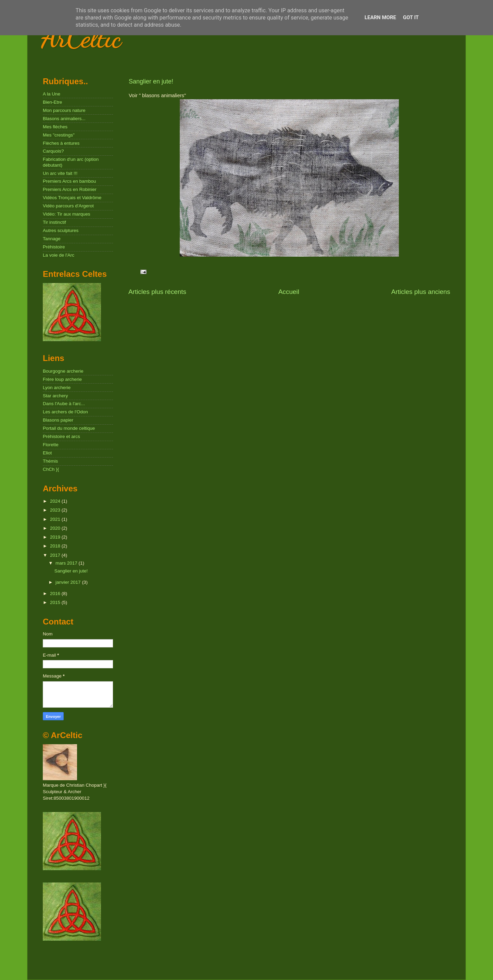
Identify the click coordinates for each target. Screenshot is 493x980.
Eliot (47, 453)
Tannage (52, 239)
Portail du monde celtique (69, 428)
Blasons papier (58, 420)
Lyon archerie (57, 388)
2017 (56, 555)
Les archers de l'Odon (65, 412)
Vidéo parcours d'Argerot (68, 206)
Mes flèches (55, 127)
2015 (56, 602)
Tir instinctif (54, 222)
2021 (56, 519)
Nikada (304, 966)
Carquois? (53, 151)
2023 (56, 510)
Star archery (55, 396)
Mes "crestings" (59, 135)
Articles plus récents (157, 292)
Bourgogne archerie (63, 371)
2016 (56, 594)
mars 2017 (67, 563)
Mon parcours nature (64, 110)
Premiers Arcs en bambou (69, 181)
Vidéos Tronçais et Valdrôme (72, 198)
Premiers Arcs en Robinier (70, 189)
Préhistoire (54, 247)
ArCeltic (81, 38)
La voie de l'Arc (59, 255)
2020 (56, 528)
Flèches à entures (61, 143)
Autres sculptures (61, 230)
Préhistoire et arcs (61, 436)
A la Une (52, 94)
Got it (411, 17)
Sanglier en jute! (151, 81)
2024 (56, 501)
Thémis (50, 461)
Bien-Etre (52, 102)
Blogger (344, 966)
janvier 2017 (69, 582)
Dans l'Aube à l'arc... (64, 404)
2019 (56, 537)
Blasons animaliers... (64, 119)
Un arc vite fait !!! (60, 173)
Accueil (289, 292)
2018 (56, 546)
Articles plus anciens (421, 292)
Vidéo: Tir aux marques (67, 214)
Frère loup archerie (62, 379)
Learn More (380, 17)
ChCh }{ (51, 469)
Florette (51, 445)
